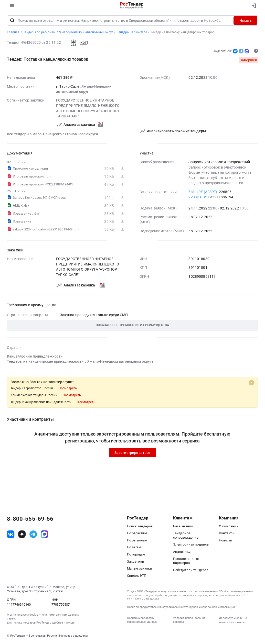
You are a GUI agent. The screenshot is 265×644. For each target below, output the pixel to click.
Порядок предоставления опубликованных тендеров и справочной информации (181, 608)
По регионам (137, 541)
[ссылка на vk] (11, 535)
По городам (136, 555)
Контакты (227, 534)
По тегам (134, 548)
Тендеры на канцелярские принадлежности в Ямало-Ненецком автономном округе (80, 362)
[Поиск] (12, 21)
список (240, 623)
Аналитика (182, 552)
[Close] (252, 383)
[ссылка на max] (44, 535)
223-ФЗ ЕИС (199, 198)
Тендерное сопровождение (186, 536)
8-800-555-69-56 (30, 520)
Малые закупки (140, 569)
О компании (229, 527)
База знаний (183, 527)
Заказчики (136, 562)
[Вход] (253, 6)
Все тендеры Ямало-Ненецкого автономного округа (52, 135)
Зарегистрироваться (132, 453)
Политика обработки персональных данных (142, 621)
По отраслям (137, 534)
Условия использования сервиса (189, 621)
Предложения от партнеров (186, 562)
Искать (246, 21)
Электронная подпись (191, 545)
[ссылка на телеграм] (33, 535)
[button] (132, 326)
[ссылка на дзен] (22, 535)
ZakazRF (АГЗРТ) (203, 193)
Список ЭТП (137, 576)
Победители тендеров (191, 571)
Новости (226, 541)
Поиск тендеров (140, 527)
